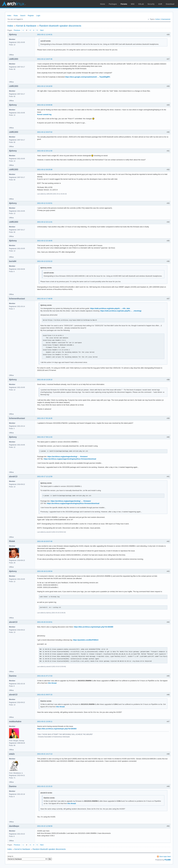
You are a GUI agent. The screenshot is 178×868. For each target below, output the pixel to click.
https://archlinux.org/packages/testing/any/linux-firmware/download (70, 459)
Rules (16, 16)
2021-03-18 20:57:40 (45, 541)
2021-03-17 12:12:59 (45, 476)
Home (103, 4)
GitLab (141, 4)
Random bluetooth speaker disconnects (60, 26)
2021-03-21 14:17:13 (45, 754)
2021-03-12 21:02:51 (45, 203)
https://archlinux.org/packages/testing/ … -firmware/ (67, 457)
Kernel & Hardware (26, 26)
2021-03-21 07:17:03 (45, 676)
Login (38, 16)
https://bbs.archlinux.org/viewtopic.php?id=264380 (93, 627)
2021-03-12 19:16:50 (45, 86)
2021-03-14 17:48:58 (45, 299)
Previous (17, 30)
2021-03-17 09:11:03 (45, 437)
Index (9, 16)
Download (170, 4)
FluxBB (168, 860)
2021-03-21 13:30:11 (45, 721)
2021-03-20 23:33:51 (45, 622)
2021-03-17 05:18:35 (45, 418)
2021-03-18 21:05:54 (45, 571)
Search (23, 16)
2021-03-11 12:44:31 (45, 35)
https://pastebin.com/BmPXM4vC (86, 640)
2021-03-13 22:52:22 (45, 261)
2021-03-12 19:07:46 (45, 59)
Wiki (133, 4)
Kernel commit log (44, 114)
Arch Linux (14, 4)
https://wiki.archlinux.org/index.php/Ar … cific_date (110, 308)
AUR (160, 4)
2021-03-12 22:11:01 (45, 222)
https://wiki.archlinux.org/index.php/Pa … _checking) (121, 311)
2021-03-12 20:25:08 (45, 170)
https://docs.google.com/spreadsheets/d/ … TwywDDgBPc (88, 77)
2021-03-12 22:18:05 (45, 241)
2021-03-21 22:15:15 (45, 786)
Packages (113, 4)
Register (31, 16)
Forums (124, 4)
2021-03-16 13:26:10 (45, 380)
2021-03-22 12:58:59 (45, 826)
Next (42, 30)
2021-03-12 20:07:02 (45, 132)
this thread (52, 683)
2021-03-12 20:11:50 (45, 151)
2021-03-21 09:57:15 (45, 695)
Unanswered (166, 19)
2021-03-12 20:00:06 (45, 105)
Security (151, 4)
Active (157, 19)
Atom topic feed (165, 856)
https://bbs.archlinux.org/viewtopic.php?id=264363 (57, 729)
